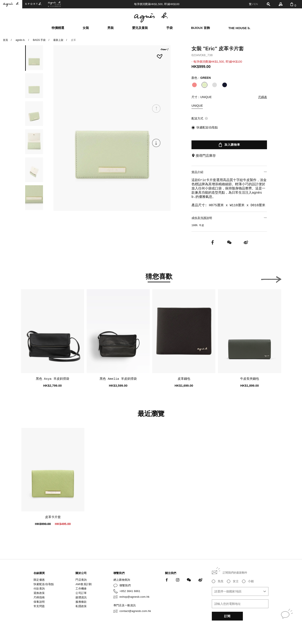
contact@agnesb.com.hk (135, 611)
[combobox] (240, 591)
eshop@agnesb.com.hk (135, 597)
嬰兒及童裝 (140, 28)
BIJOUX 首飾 (200, 28)
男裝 (111, 28)
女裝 (86, 28)
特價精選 (58, 28)
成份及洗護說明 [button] (229, 218)
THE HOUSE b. (239, 28)
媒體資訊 (81, 597)
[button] (156, 143)
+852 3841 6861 (130, 591)
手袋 (169, 28)
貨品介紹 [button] (229, 172)
